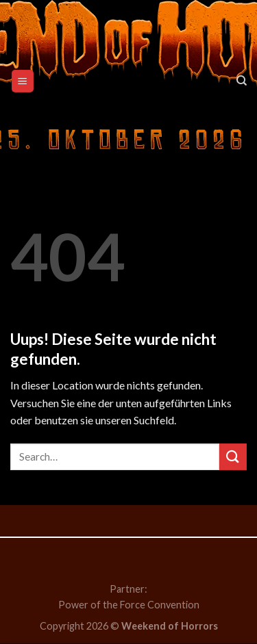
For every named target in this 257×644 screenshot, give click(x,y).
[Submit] (233, 457)
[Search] (242, 81)
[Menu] (23, 81)
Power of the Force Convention (129, 605)
